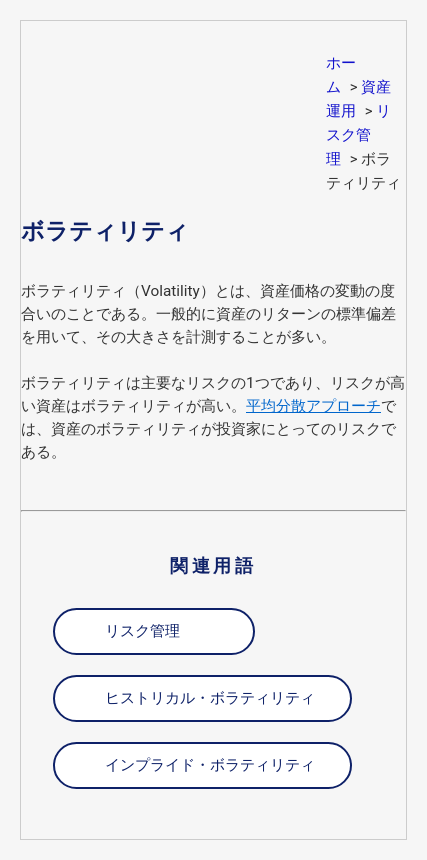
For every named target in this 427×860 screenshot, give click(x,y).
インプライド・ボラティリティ (210, 765)
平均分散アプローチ (313, 406)
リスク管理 (358, 135)
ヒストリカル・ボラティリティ (210, 698)
